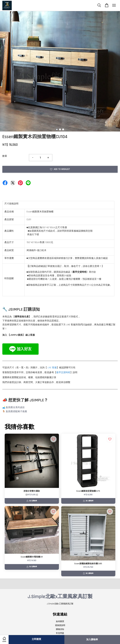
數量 (5, 156)
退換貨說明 (60, 625)
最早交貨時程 (63, 372)
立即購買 (36, 639)
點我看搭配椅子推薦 (16, 411)
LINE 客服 (52, 368)
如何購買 (60, 621)
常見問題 (60, 633)
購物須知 (60, 629)
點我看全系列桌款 (15, 407)
